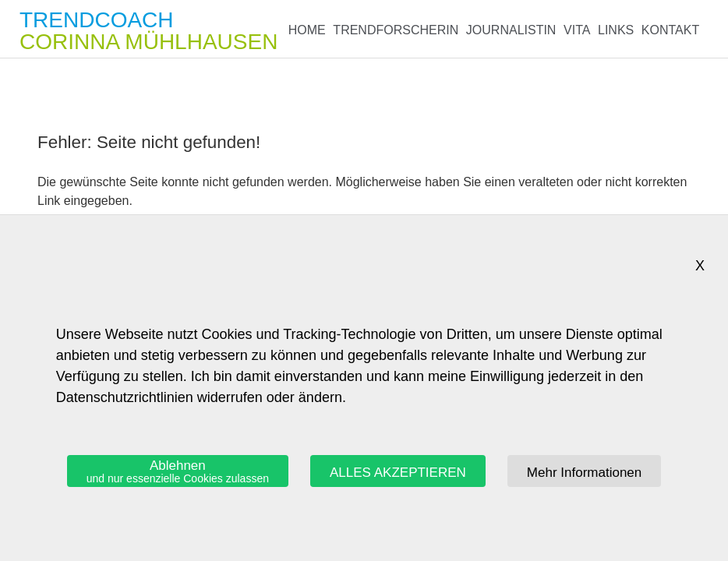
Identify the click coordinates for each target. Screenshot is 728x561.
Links (616, 30)
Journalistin (511, 30)
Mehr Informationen (584, 473)
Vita (577, 30)
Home (307, 30)
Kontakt (670, 30)
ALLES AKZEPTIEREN (398, 473)
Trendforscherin (396, 30)
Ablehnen (178, 472)
